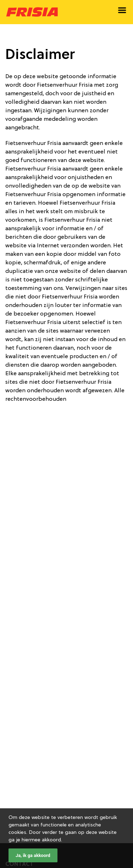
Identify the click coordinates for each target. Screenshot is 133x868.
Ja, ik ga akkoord (33, 855)
